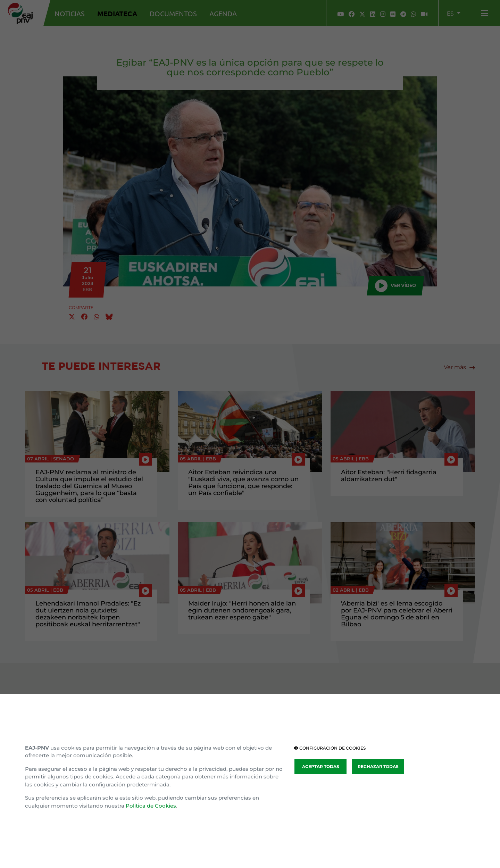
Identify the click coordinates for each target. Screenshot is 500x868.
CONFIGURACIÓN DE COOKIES (330, 748)
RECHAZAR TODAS (378, 766)
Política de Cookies (151, 806)
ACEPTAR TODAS (321, 766)
